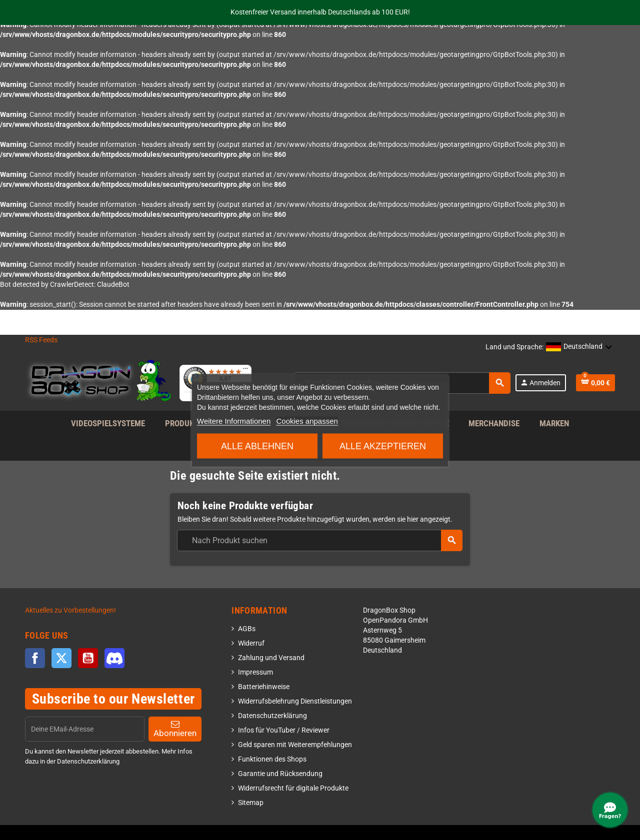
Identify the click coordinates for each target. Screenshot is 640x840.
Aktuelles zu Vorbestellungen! (70, 610)
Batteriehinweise (264, 687)
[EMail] (85, 729)
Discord (114, 658)
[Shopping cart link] (595, 383)
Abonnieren (175, 729)
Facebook (35, 658)
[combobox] (319, 540)
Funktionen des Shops (272, 759)
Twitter (61, 658)
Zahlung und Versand (271, 658)
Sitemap (251, 803)
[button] (579, 347)
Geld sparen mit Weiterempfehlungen (295, 745)
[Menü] (245, 371)
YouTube (88, 658)
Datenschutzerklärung (272, 716)
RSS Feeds (41, 340)
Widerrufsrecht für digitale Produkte (293, 788)
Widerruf (251, 643)
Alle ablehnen (257, 446)
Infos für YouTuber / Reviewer (284, 730)
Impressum (255, 672)
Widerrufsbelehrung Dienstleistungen (295, 701)
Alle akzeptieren (383, 446)
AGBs (247, 629)
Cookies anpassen (307, 420)
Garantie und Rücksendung (280, 774)
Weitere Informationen (234, 420)
